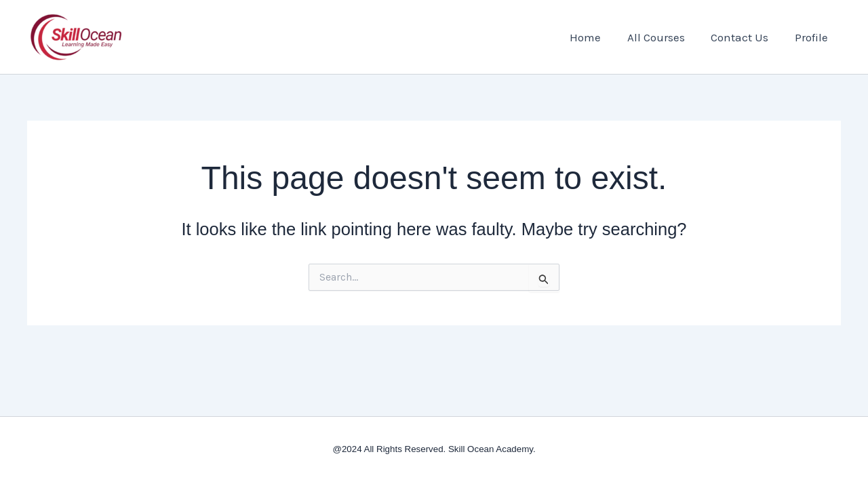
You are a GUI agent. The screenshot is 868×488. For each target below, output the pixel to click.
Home (596, 37)
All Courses (664, 37)
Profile (813, 37)
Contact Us (744, 37)
